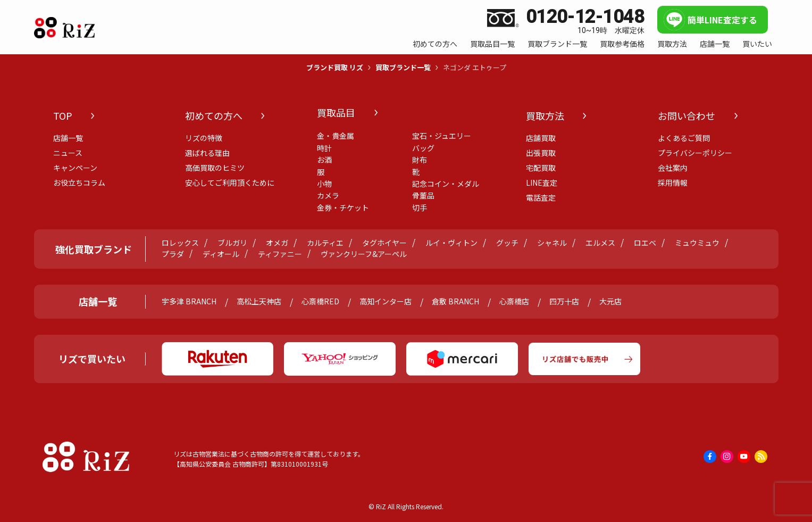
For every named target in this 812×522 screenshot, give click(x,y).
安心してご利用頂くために (230, 183)
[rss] (761, 457)
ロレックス (180, 243)
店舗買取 (541, 138)
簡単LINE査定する (722, 20)
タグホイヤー (384, 243)
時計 (324, 148)
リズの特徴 (204, 138)
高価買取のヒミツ (215, 168)
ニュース (68, 153)
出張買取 (541, 153)
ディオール (221, 254)
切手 (420, 208)
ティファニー (280, 254)
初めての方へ (214, 115)
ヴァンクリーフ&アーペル (364, 254)
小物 (324, 184)
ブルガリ (232, 243)
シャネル (552, 243)
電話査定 (541, 197)
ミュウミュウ (697, 243)
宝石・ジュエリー (442, 136)
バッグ (423, 148)
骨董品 (423, 195)
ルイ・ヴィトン (451, 243)
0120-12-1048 (585, 17)
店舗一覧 (68, 138)
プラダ (173, 254)
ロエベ (645, 243)
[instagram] (727, 457)
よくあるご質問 (684, 138)
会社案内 (673, 168)
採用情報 (673, 183)
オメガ (277, 243)
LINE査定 (542, 183)
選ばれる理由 (207, 153)
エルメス (600, 243)
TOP (63, 115)
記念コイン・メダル (446, 184)
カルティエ (325, 243)
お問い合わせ (687, 115)
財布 (420, 160)
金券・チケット (343, 208)
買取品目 (336, 112)
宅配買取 (541, 168)
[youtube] (744, 457)
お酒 (324, 160)
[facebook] (710, 457)
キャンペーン (75, 168)
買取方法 (545, 115)
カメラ (328, 195)
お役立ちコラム (79, 183)
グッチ (507, 243)
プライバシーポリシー (695, 153)
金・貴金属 (336, 136)
